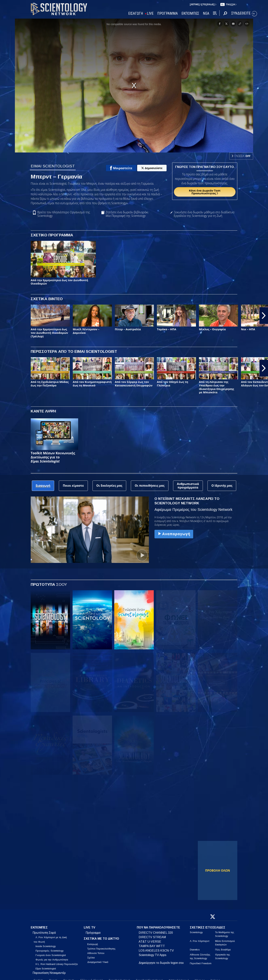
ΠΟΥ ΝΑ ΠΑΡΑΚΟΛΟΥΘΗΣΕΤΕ (158, 927)
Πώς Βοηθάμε (223, 950)
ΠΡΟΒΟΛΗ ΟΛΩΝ (218, 870)
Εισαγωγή (93, 944)
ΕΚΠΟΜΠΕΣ (190, 13)
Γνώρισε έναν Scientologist (51, 955)
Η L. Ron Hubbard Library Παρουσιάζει (57, 964)
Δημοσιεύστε (152, 168)
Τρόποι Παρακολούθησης (101, 949)
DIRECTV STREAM (152, 937)
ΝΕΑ (206, 13)
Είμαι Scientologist (46, 969)
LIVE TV (90, 927)
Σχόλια (91, 958)
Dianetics (195, 950)
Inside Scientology (46, 946)
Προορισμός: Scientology (50, 951)
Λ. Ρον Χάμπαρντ (200, 941)
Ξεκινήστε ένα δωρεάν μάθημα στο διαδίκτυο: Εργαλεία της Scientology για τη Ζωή (204, 214)
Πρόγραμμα (93, 933)
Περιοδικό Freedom (201, 963)
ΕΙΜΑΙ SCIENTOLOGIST (53, 166)
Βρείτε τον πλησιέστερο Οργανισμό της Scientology (64, 214)
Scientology (196, 932)
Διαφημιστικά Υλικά (98, 962)
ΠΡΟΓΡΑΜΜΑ (167, 13)
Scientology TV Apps (153, 955)
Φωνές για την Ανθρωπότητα (52, 960)
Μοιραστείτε (121, 168)
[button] (264, 316)
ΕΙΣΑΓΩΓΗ (136, 13)
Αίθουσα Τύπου (96, 953)
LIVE (150, 13)
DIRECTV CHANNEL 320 (156, 933)
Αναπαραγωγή (174, 534)
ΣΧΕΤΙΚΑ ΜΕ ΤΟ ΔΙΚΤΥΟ (101, 939)
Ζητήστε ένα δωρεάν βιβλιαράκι (127, 214)
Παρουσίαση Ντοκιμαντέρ (49, 973)
